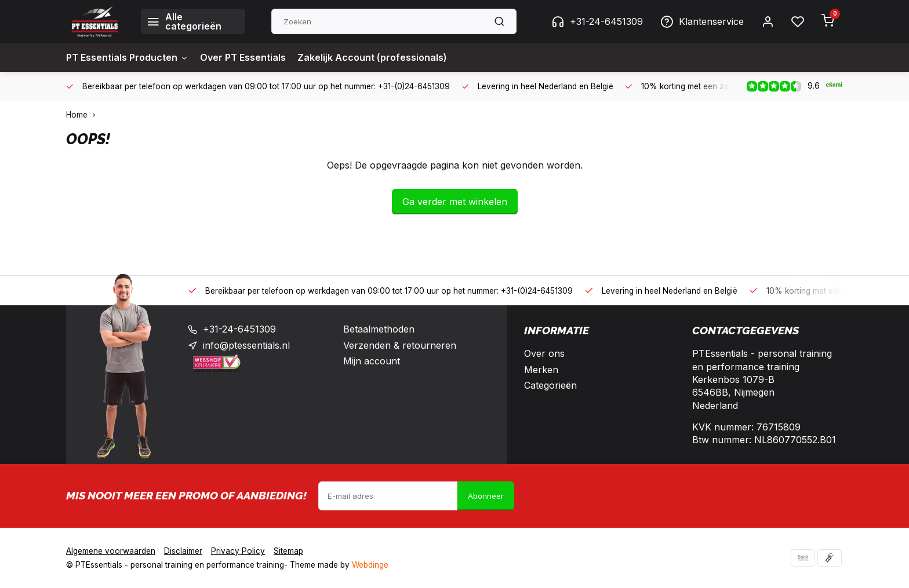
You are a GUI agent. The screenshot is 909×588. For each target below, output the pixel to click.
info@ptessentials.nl (246, 345)
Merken (541, 370)
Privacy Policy (238, 551)
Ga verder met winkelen (455, 202)
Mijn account (372, 361)
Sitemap (288, 551)
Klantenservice (702, 21)
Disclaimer (183, 551)
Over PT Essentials (243, 57)
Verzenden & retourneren (400, 345)
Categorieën (550, 385)
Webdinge (370, 565)
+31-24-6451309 (597, 21)
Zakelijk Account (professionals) (372, 57)
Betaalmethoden (379, 329)
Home (83, 115)
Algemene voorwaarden (111, 551)
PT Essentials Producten (127, 57)
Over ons (544, 353)
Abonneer (486, 496)
